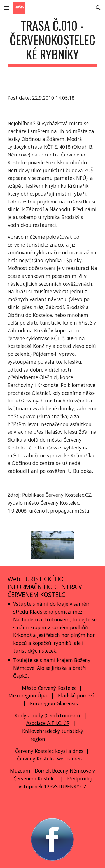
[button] (7, 8)
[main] (53, 42)
